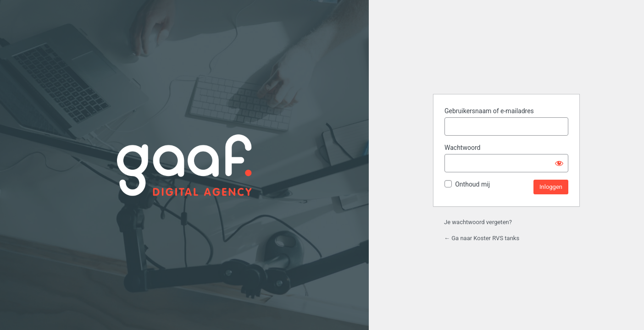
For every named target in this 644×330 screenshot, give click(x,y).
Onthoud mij (472, 184)
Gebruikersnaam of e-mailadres (489, 111)
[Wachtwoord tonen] (559, 163)
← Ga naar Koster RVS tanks (482, 238)
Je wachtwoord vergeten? (478, 222)
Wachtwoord (462, 148)
